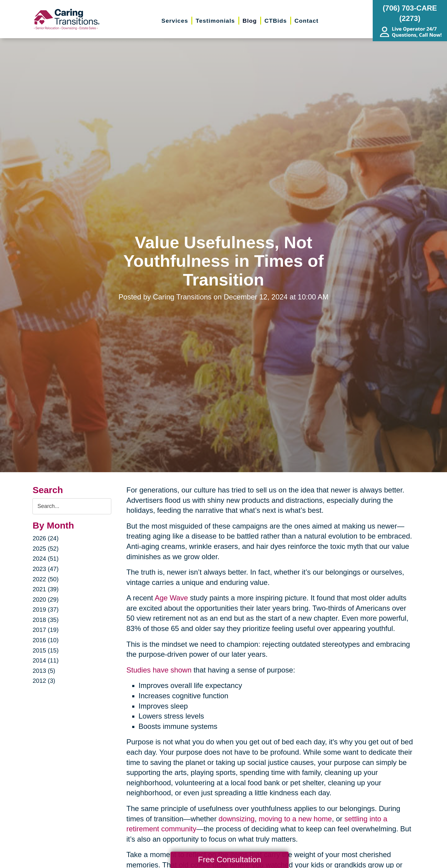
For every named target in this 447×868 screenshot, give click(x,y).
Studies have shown (159, 670)
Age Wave (171, 598)
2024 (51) (45, 559)
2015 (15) (45, 650)
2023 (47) (45, 569)
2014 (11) (45, 660)
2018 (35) (45, 620)
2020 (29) (45, 599)
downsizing (237, 819)
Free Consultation (230, 860)
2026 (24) (45, 538)
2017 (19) (45, 630)
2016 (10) (45, 640)
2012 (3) (44, 681)
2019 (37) (45, 609)
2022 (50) (45, 579)
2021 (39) (45, 589)
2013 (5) (44, 671)
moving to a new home (295, 819)
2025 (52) (45, 549)
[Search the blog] (72, 506)
